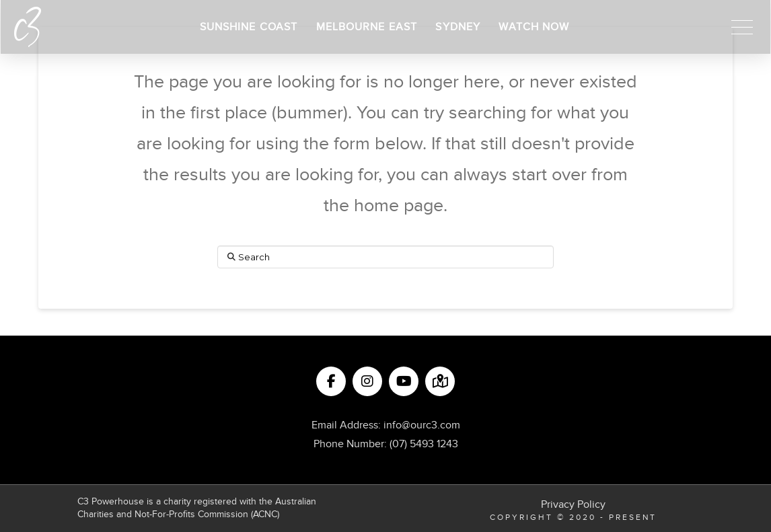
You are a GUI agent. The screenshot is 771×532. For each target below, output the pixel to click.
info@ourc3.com (422, 425)
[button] (742, 27)
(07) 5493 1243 (424, 444)
